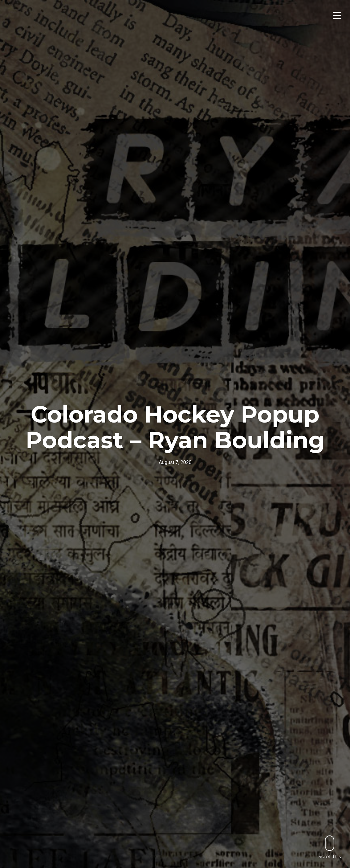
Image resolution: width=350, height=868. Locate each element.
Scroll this (330, 847)
